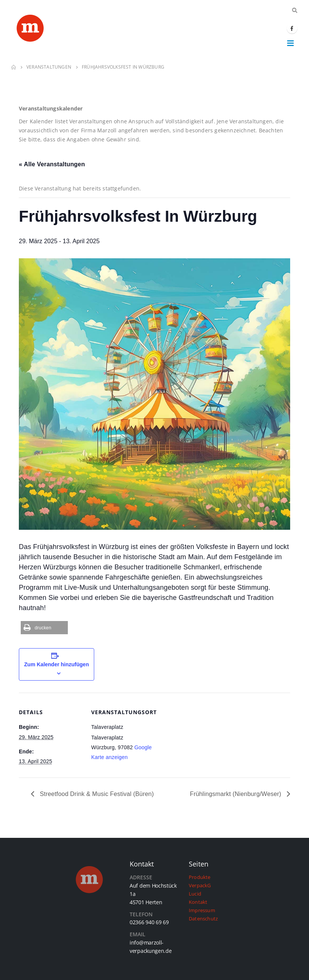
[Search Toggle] (294, 11)
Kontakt (198, 902)
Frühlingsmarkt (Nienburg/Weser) (236, 794)
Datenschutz (203, 919)
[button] (44, 628)
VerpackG (200, 886)
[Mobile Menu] (291, 43)
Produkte (200, 877)
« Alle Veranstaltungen (52, 164)
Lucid (195, 894)
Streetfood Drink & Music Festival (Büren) (96, 794)
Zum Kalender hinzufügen (57, 664)
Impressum (202, 910)
